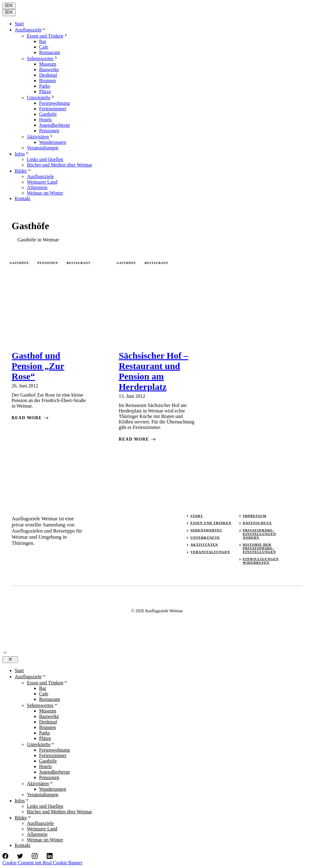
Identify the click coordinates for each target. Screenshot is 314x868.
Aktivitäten (40, 137)
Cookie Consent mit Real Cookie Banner (42, 863)
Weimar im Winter (45, 193)
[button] (5, 653)
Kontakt (23, 198)
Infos (22, 154)
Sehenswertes (43, 59)
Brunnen (47, 81)
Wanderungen (53, 142)
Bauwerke (49, 70)
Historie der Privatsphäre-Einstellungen (259, 548)
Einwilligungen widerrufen (261, 561)
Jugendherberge (55, 125)
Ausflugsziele (31, 30)
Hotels (46, 120)
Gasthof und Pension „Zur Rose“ (38, 366)
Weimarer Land (42, 182)
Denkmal (48, 75)
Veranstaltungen (43, 148)
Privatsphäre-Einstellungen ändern (259, 534)
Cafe (44, 47)
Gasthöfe (48, 114)
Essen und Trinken (47, 36)
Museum (48, 64)
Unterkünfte (41, 98)
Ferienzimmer (53, 109)
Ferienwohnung (54, 103)
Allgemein (37, 187)
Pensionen (49, 131)
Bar (43, 41)
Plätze (45, 92)
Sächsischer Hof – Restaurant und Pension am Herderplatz (154, 371)
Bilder (23, 171)
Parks (45, 86)
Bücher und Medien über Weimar (59, 165)
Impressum (255, 516)
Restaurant (49, 52)
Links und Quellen (45, 159)
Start (19, 24)
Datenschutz (257, 523)
